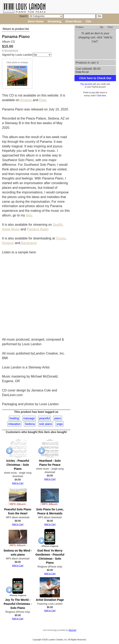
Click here (101, 96)
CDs (88, 21)
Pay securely (86, 84)
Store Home (36, 21)
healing (14, 418)
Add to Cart (18, 483)
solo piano (46, 424)
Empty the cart (82, 72)
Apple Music (11, 229)
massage (29, 418)
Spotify (58, 225)
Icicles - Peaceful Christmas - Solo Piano (18, 465)
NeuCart (72, 630)
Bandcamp (28, 243)
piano (58, 418)
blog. (29, 215)
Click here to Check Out (95, 78)
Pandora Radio (38, 229)
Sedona (30, 424)
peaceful (44, 418)
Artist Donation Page (50, 600)
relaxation (14, 424)
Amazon (26, 100)
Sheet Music (73, 21)
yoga (59, 424)
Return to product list (16, 29)
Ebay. (43, 100)
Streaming (54, 21)
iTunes (61, 238)
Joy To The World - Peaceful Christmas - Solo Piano (18, 604)
